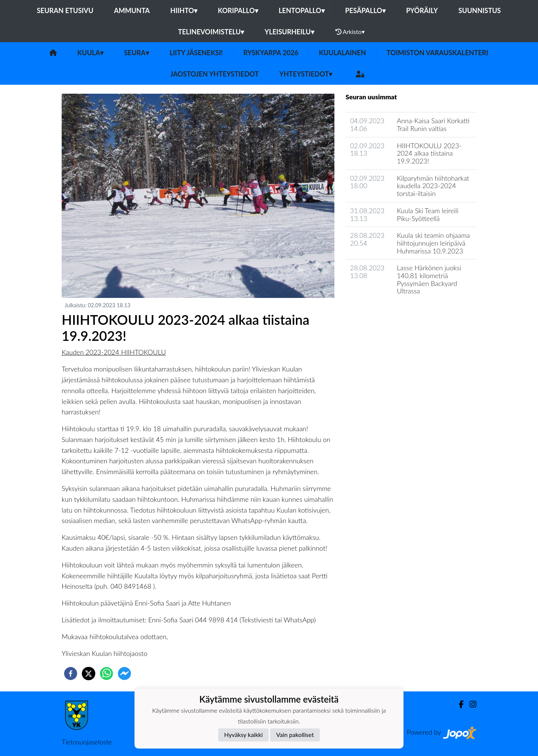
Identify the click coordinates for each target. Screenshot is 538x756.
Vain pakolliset (295, 735)
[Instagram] (470, 704)
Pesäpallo (365, 10)
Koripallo (238, 10)
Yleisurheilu (289, 32)
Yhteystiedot (306, 74)
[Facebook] (458, 704)
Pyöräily (422, 10)
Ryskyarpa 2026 (271, 53)
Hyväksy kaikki (243, 735)
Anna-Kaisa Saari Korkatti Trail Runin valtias (433, 125)
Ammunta (132, 10)
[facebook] (71, 673)
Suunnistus (480, 10)
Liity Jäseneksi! (196, 53)
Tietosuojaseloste (87, 742)
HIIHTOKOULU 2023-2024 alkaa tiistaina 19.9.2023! (429, 153)
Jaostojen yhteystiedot (215, 74)
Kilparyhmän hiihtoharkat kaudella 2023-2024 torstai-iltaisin (433, 186)
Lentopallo (302, 10)
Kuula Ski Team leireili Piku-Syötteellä (428, 214)
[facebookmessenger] (124, 673)
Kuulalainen (342, 53)
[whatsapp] (106, 673)
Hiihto (184, 10)
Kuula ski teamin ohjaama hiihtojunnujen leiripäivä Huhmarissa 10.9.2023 (433, 243)
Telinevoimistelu (211, 32)
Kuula (90, 53)
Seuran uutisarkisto (379, 312)
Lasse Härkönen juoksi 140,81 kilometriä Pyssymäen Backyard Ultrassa (429, 279)
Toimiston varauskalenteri (437, 53)
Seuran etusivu (65, 10)
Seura (137, 53)
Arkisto (350, 32)
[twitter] (89, 673)
